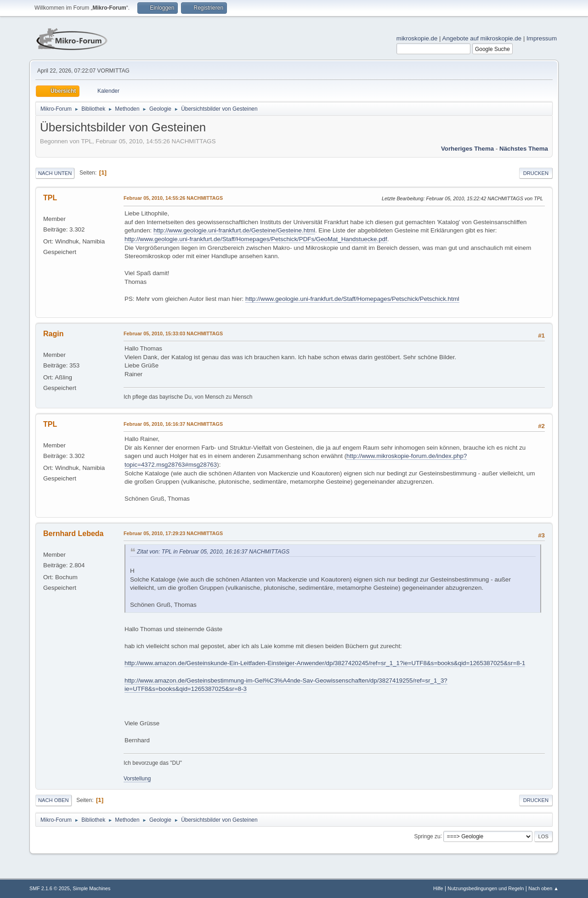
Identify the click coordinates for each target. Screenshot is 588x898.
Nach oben (54, 800)
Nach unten (55, 173)
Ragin (53, 334)
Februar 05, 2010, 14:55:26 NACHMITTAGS (173, 198)
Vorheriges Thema (467, 149)
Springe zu (427, 836)
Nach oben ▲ (543, 888)
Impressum (542, 38)
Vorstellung (137, 779)
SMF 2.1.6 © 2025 (50, 888)
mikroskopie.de (417, 38)
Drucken (536, 173)
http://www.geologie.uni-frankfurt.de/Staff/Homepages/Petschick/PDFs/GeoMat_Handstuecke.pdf (256, 239)
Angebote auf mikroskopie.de (482, 38)
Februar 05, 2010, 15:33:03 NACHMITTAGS (173, 333)
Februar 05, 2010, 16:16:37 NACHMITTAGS (173, 424)
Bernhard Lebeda (73, 534)
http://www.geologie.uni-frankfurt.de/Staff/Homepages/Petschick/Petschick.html (352, 299)
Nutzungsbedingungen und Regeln (486, 888)
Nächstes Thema (524, 149)
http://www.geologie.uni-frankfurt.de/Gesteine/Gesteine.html (234, 230)
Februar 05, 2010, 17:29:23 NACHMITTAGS (173, 533)
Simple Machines (91, 888)
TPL (50, 198)
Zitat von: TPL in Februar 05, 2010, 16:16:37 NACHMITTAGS (213, 552)
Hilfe (438, 888)
